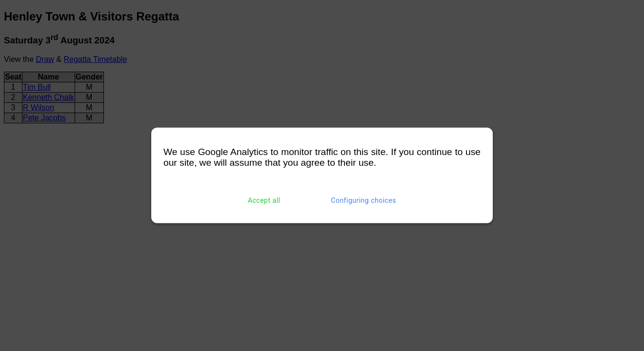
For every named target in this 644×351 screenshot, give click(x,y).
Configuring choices (363, 200)
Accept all (264, 200)
